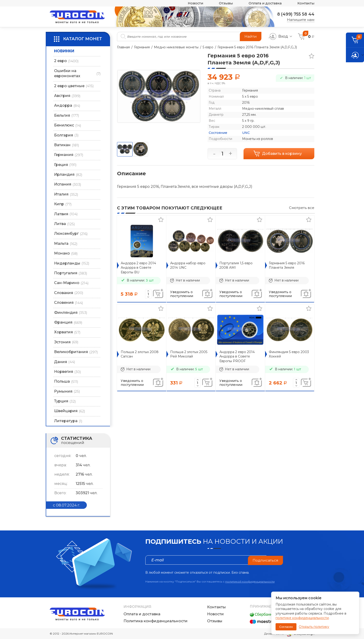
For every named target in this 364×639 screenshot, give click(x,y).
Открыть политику (314, 627)
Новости (191, 3)
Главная (123, 47)
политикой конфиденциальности (250, 581)
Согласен (286, 627)
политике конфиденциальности (302, 618)
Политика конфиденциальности (156, 621)
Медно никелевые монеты (176, 47)
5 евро (208, 47)
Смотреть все (302, 208)
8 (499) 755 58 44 (295, 14)
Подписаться (265, 560)
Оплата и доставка (263, 3)
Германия (142, 47)
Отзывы (222, 3)
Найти (251, 36)
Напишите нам (301, 20)
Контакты (305, 3)
